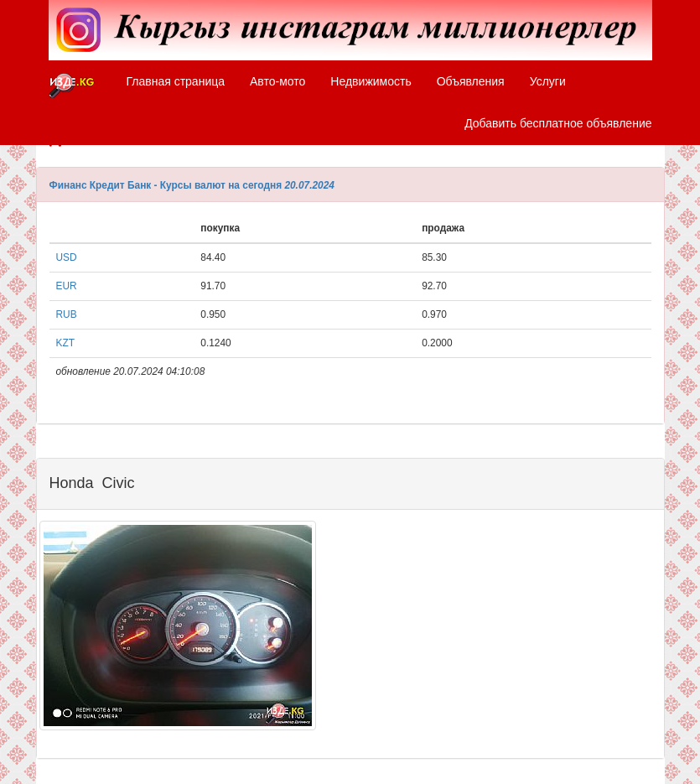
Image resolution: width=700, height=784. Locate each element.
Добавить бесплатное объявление (558, 123)
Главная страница (176, 81)
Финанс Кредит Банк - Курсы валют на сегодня (166, 185)
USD (67, 257)
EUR (67, 286)
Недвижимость (371, 81)
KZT (65, 343)
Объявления (471, 81)
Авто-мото (277, 81)
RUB (67, 314)
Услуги (548, 81)
